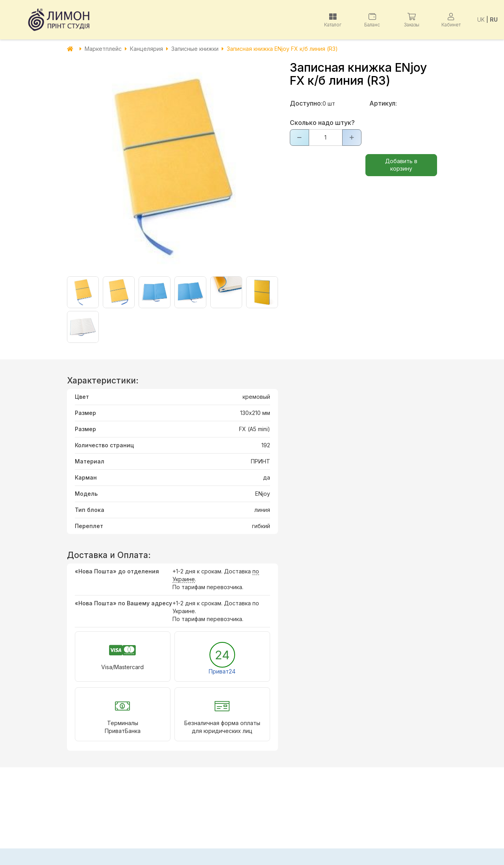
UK (481, 20)
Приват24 (222, 671)
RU (494, 20)
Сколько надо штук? (322, 123)
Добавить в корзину (401, 165)
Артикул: (383, 103)
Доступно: (306, 103)
